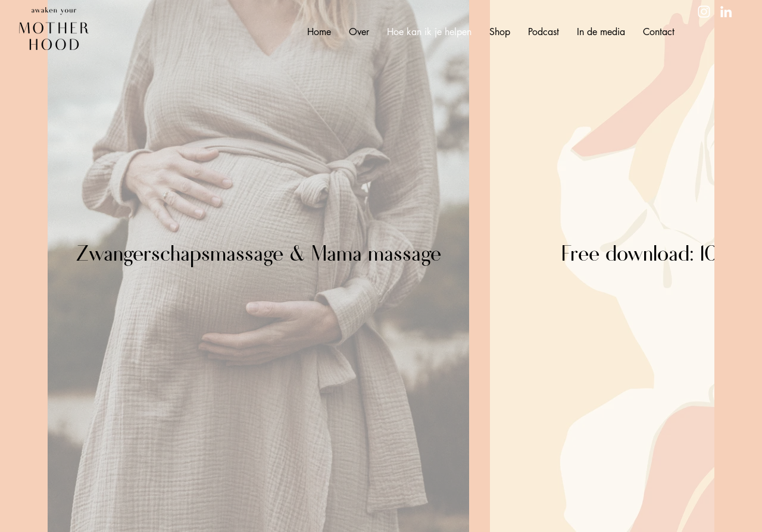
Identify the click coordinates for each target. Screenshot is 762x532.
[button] (359, 32)
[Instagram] (704, 12)
